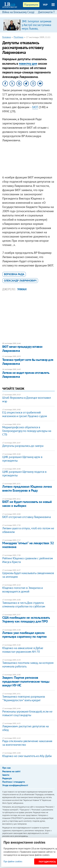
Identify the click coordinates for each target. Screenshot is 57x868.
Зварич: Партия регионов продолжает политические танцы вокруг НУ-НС (26, 681)
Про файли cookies (13, 861)
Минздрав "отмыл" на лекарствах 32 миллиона (28, 545)
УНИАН (22, 289)
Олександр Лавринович (20, 281)
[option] (28, 25)
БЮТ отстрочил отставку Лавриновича (27, 517)
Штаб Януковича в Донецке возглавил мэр (27, 399)
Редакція (7, 778)
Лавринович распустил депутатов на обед (26, 728)
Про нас (7, 768)
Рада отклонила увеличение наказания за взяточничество (27, 743)
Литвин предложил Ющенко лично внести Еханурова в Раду (27, 488)
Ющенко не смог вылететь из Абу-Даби (27, 756)
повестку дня (28, 64)
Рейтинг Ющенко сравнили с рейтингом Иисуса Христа (28, 560)
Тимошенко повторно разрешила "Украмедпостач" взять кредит (24, 698)
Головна (7, 37)
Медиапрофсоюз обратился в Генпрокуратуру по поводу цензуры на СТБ (27, 431)
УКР (45, 5)
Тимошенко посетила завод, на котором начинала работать (28, 665)
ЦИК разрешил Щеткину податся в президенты (24, 474)
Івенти (6, 775)
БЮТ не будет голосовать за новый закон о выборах (27, 504)
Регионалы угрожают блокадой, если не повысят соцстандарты (27, 713)
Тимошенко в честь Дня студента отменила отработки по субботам (24, 605)
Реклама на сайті (11, 771)
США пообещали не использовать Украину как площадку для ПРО (26, 619)
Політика (18, 37)
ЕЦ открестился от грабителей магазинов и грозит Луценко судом (25, 414)
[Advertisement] (28, 160)
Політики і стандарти (14, 782)
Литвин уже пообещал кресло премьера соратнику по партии (24, 635)
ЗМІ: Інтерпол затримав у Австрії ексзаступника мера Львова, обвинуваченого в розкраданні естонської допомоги (36, 30)
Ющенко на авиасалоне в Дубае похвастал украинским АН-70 (23, 650)
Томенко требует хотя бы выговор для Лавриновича (28, 362)
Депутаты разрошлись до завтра (23, 446)
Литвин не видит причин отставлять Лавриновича (26, 375)
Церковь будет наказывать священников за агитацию (28, 575)
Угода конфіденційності (15, 785)
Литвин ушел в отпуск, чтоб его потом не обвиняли (28, 530)
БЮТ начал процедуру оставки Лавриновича (22, 349)
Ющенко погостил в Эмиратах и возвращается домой (23, 590)
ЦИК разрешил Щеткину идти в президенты (22, 459)
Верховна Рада (14, 274)
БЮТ (35, 107)
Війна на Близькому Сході (18, 12)
